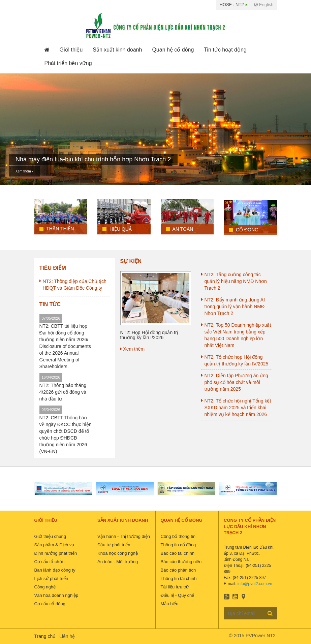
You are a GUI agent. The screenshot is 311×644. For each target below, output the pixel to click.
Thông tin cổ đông (178, 545)
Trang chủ (45, 636)
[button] (71, 50)
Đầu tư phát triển (114, 545)
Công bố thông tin (178, 536)
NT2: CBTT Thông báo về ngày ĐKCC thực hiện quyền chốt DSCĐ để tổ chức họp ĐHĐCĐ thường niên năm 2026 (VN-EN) (66, 434)
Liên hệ (67, 636)
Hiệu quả (117, 229)
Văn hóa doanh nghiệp (56, 595)
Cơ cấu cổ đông (50, 604)
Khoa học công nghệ (118, 553)
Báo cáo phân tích (178, 570)
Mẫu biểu (170, 604)
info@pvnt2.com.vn (255, 584)
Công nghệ (45, 587)
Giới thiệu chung (50, 536)
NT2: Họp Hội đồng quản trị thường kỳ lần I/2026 (149, 335)
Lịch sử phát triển (51, 578)
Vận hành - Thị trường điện (124, 536)
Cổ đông (244, 230)
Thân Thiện (57, 229)
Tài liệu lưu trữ (175, 587)
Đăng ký (270, 613)
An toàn (180, 229)
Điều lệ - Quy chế (178, 595)
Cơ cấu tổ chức (50, 562)
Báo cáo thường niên (181, 562)
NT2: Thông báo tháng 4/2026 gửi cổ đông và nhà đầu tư (63, 392)
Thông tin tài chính (179, 578)
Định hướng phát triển (56, 553)
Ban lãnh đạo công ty (55, 570)
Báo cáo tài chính (178, 553)
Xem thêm (24, 171)
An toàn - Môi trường (118, 562)
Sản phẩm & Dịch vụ (54, 545)
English (264, 5)
